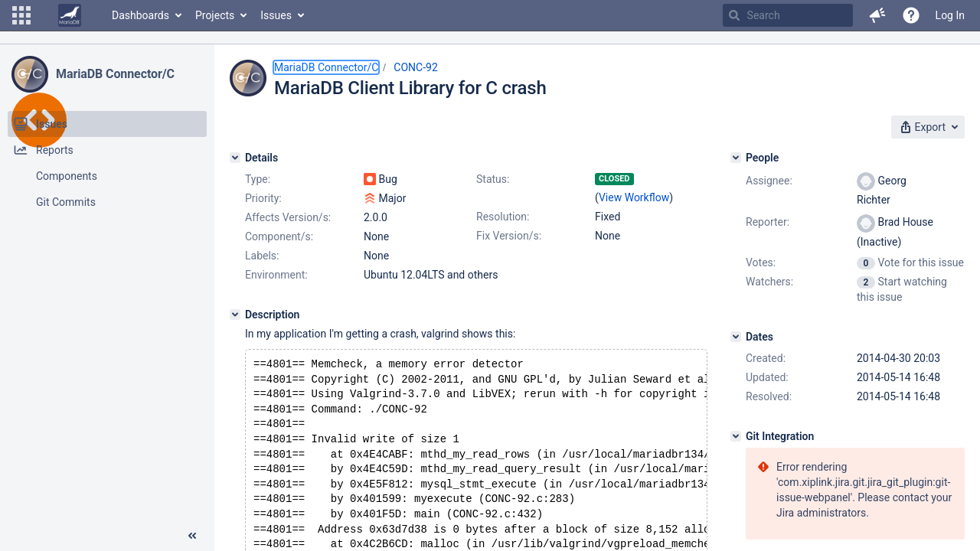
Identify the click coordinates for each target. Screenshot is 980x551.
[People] (736, 158)
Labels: (262, 256)
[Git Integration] (736, 436)
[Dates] (736, 337)
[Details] (235, 158)
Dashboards (140, 15)
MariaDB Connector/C (115, 74)
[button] (21, 15)
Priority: (263, 198)
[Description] (235, 315)
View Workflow (634, 197)
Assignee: (769, 181)
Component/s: (279, 236)
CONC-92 (415, 67)
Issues (276, 15)
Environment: (276, 275)
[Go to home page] (70, 15)
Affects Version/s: (288, 217)
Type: (258, 179)
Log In (950, 15)
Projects (215, 15)
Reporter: (768, 222)
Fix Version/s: (509, 236)
